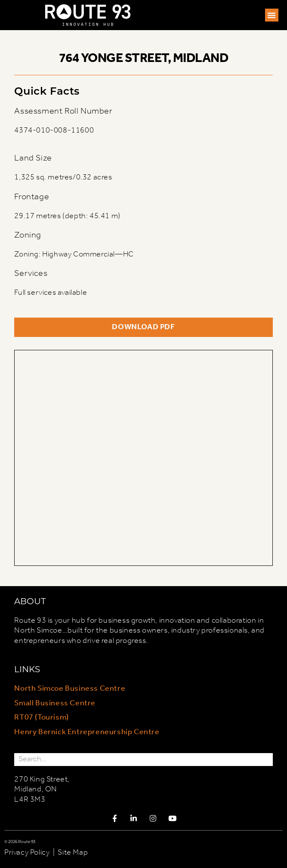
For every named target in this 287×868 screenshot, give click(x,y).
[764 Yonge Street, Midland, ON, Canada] (143, 458)
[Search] (266, 759)
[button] (272, 15)
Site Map (73, 853)
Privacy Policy (27, 853)
